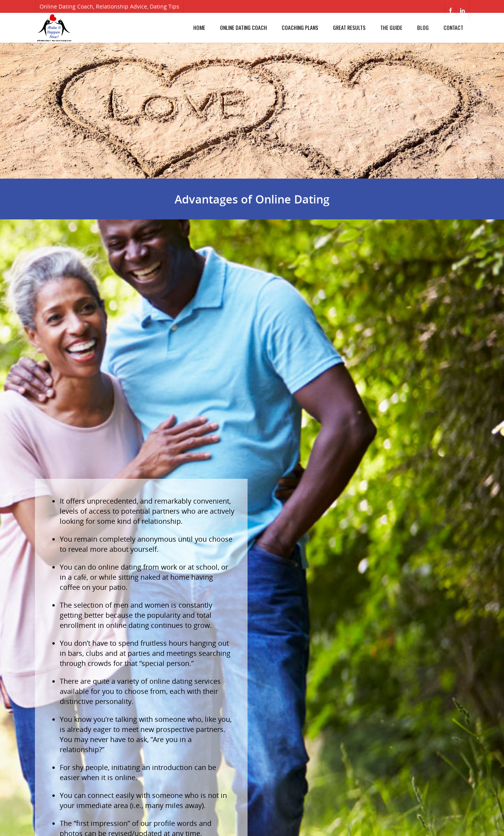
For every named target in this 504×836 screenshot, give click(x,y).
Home (199, 27)
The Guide (391, 27)
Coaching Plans (300, 27)
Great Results (349, 27)
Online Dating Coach (243, 27)
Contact (453, 27)
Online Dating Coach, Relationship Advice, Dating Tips (109, 6)
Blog (423, 27)
